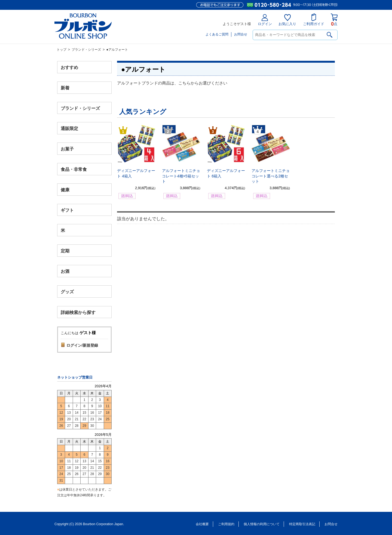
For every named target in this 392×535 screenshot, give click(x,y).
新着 (65, 88)
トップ (62, 50)
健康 (65, 190)
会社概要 (202, 524)
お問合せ (241, 34)
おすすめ (69, 67)
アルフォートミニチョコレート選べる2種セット (271, 176)
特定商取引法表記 (302, 524)
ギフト (67, 210)
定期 (65, 251)
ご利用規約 (226, 524)
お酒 (65, 271)
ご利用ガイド (314, 20)
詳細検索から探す (78, 312)
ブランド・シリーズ (86, 50)
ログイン (265, 20)
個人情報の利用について (262, 524)
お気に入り (287, 20)
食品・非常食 (74, 169)
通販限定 (69, 129)
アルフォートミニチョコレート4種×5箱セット (181, 176)
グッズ (67, 291)
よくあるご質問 (217, 34)
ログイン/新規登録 (82, 345)
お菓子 (67, 149)
